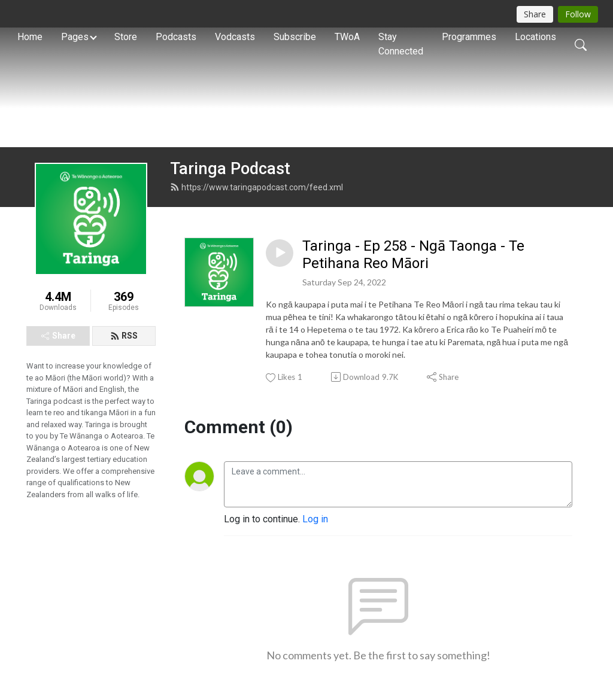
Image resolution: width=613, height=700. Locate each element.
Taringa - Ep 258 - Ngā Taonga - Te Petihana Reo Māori (413, 255)
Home (30, 37)
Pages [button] (75, 37)
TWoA (347, 37)
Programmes (469, 37)
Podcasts (176, 37)
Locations (535, 37)
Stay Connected (401, 44)
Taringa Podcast (230, 169)
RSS (124, 336)
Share (58, 336)
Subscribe (295, 37)
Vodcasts (235, 37)
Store (126, 37)
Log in (315, 519)
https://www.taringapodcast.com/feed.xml (257, 187)
